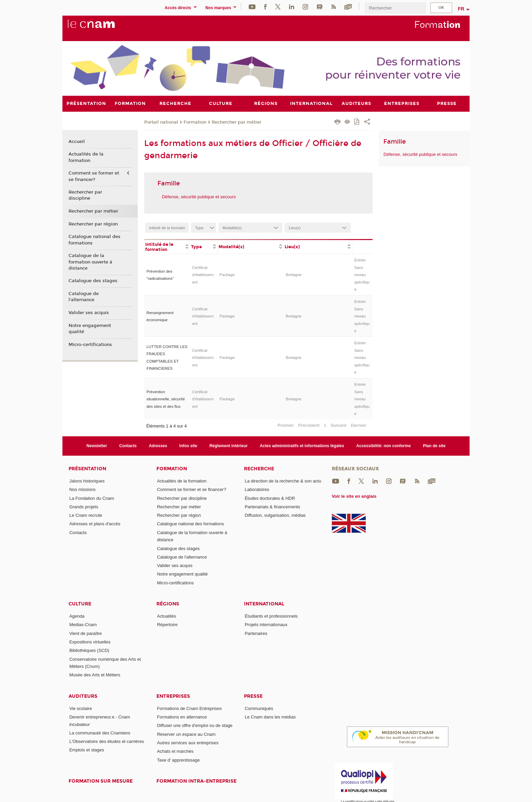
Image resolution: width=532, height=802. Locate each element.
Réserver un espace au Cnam (186, 734)
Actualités (167, 616)
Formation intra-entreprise (196, 781)
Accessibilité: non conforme (384, 445)
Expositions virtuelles (90, 642)
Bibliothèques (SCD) (89, 650)
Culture (80, 604)
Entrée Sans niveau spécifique (362, 275)
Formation (195, 122)
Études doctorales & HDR (270, 498)
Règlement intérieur (229, 445)
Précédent (309, 425)
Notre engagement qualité (90, 328)
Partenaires (256, 633)
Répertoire (167, 625)
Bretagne (293, 275)
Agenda (77, 616)
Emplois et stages (87, 750)
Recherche (259, 468)
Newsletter (97, 445)
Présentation (87, 468)
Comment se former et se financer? (94, 176)
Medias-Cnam (83, 625)
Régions (168, 604)
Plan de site (434, 445)
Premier (286, 425)
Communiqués (259, 708)
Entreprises (173, 696)
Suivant (338, 425)
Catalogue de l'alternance (84, 297)
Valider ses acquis (89, 313)
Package (227, 275)
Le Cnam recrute (86, 515)
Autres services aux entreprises (188, 743)
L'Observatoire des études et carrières (107, 741)
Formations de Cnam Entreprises (189, 708)
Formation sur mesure (101, 781)
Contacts (128, 445)
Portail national (161, 122)
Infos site (188, 445)
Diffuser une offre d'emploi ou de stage (195, 725)
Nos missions (82, 489)
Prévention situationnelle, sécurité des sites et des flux (166, 399)
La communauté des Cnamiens (100, 733)
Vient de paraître (85, 633)
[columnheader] (167, 246)
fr (461, 9)
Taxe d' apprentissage (178, 760)
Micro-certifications (90, 344)
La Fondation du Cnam (92, 498)
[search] (395, 8)
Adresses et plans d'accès (95, 524)
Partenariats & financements (272, 506)
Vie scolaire (81, 708)
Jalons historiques (87, 481)
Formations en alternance (182, 717)
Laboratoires (257, 489)
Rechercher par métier (236, 122)
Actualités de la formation (86, 157)
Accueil (77, 141)
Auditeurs (83, 696)
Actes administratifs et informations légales (302, 445)
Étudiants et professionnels (271, 616)
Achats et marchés (175, 751)
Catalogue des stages (93, 281)
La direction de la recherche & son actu (283, 481)
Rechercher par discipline (85, 195)
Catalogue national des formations (94, 240)
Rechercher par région (93, 224)
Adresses (158, 445)
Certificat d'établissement (203, 275)
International (264, 604)
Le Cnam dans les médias (270, 717)
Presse (253, 696)
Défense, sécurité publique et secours (199, 196)
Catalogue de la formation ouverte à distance (90, 262)
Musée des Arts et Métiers (95, 675)
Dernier (359, 425)
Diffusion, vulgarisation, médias (275, 515)
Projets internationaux (266, 625)
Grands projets (84, 506)
